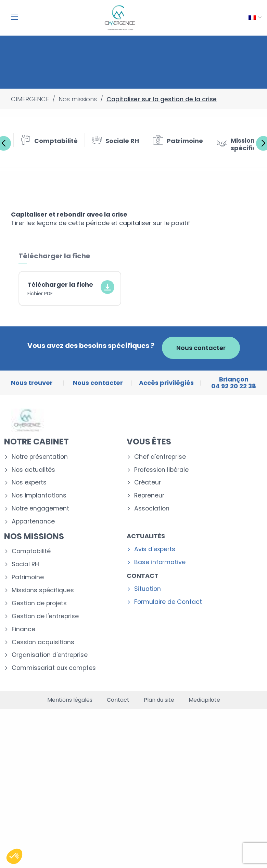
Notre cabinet (36, 442)
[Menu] (14, 17)
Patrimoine (28, 577)
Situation (148, 589)
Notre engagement (40, 509)
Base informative (160, 562)
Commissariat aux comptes (54, 668)
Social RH (25, 564)
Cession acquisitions (43, 642)
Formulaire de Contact (168, 602)
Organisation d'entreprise (50, 655)
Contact (143, 576)
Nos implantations (39, 496)
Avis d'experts (155, 549)
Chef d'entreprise (160, 457)
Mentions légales (70, 700)
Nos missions (34, 536)
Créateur (148, 483)
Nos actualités (33, 470)
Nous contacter (201, 348)
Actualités (146, 536)
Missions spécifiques (43, 590)
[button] (14, 856)
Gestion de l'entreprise (45, 616)
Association (152, 509)
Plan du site (159, 700)
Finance (23, 629)
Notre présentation (40, 457)
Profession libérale (161, 470)
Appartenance (33, 522)
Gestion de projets (39, 603)
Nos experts (29, 483)
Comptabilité (31, 551)
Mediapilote (204, 700)
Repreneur (149, 496)
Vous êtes (149, 442)
